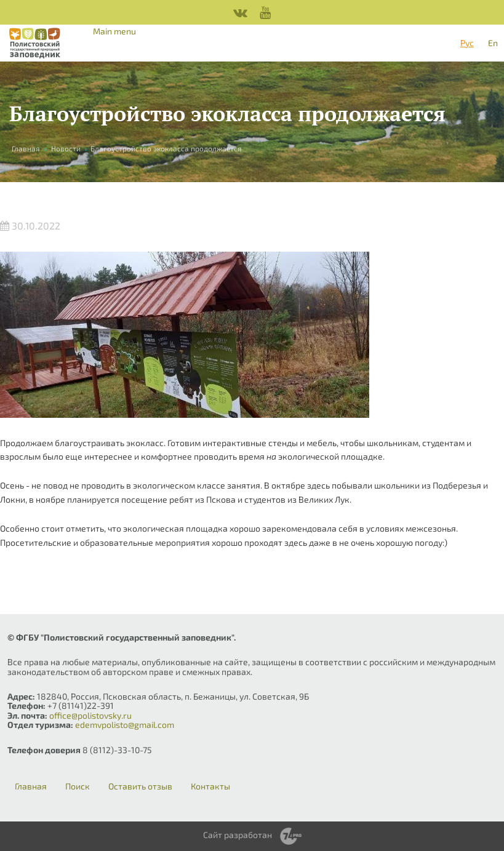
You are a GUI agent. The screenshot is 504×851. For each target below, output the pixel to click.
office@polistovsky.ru (90, 715)
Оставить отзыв (140, 786)
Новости (66, 148)
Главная (26, 148)
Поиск (78, 786)
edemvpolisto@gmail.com (125, 725)
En (493, 43)
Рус (467, 43)
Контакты (210, 786)
